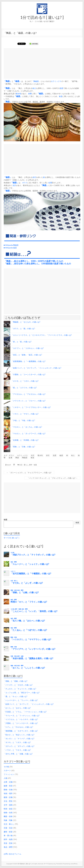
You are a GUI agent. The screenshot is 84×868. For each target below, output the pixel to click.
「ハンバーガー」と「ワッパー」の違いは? (21, 700)
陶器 (8, 81)
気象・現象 (8, 820)
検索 (5, 520)
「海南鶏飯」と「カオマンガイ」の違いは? (21, 731)
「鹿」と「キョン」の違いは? (16, 696)
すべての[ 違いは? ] (11, 538)
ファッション (9, 774)
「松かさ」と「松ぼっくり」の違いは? (19, 735)
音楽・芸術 (8, 843)
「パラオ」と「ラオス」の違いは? (17, 750)
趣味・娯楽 (8, 832)
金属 (50, 183)
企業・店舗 (8, 782)
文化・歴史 (8, 801)
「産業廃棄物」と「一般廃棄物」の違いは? (28, 361)
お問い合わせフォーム (12, 854)
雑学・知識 (33, 465)
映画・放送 (8, 809)
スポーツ (7, 770)
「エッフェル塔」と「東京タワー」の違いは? (22, 693)
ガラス (25, 183)
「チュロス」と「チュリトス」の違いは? (20, 689)
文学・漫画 (8, 805)
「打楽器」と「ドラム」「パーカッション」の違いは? (25, 712)
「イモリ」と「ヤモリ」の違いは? (25, 414)
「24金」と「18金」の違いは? (23, 420)
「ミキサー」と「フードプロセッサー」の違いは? (31, 407)
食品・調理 (8, 847)
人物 (5, 778)
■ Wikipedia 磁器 (10, 248)
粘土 (34, 88)
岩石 (34, 177)
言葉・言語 (8, 828)
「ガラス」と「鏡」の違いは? (23, 329)
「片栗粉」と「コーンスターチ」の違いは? (28, 374)
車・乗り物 (8, 836)
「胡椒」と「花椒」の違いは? (16, 681)
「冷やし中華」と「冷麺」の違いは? (18, 754)
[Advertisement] (42, 63)
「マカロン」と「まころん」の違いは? (27, 427)
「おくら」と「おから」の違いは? (17, 708)
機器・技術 (8, 816)
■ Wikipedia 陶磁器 (11, 245)
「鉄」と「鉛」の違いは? (21, 342)
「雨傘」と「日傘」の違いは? (23, 447)
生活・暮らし (24, 465)
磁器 (17, 81)
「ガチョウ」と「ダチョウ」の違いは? (19, 746)
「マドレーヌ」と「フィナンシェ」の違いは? (22, 716)
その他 (6, 767)
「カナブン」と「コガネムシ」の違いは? (28, 348)
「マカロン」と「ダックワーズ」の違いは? (28, 434)
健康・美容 (8, 786)
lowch (9, 465)
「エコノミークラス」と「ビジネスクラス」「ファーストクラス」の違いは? (42, 335)
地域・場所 (8, 793)
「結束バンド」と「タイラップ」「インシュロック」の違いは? (36, 368)
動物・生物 (8, 790)
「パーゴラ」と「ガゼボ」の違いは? (18, 685)
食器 (61, 96)
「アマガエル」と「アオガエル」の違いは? (28, 394)
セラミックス (56, 81)
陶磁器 (36, 81)
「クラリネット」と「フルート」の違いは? (28, 401)
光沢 (14, 185)
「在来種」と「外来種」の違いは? (25, 440)
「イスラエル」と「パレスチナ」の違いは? (21, 719)
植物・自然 (8, 813)
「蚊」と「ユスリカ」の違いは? (24, 388)
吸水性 (19, 94)
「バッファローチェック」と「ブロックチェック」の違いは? (52, 478)
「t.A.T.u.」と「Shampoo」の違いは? (18, 727)
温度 (61, 88)
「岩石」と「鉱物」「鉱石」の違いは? (27, 355)
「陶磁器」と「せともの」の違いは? (26, 322)
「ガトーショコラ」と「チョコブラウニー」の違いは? (29, 472)
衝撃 (30, 94)
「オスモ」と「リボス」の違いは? (25, 381)
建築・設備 (8, 797)
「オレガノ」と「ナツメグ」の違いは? (19, 739)
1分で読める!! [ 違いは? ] (42, 17)
